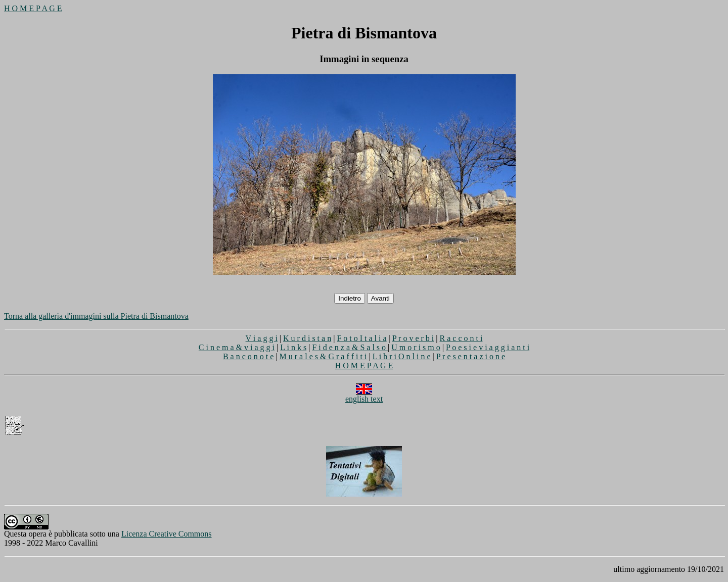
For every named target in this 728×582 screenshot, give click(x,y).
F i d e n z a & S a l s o (350, 347)
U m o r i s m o (416, 347)
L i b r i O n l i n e (402, 356)
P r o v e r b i (413, 338)
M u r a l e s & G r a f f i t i (323, 356)
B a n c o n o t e (248, 356)
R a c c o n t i (461, 338)
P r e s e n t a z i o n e (471, 356)
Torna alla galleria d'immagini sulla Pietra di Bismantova (96, 316)
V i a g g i (262, 338)
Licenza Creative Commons (167, 534)
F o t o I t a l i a (361, 338)
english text (364, 395)
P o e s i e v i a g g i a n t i (488, 347)
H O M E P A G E (33, 8)
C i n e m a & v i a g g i (237, 347)
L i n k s (293, 347)
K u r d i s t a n (307, 338)
